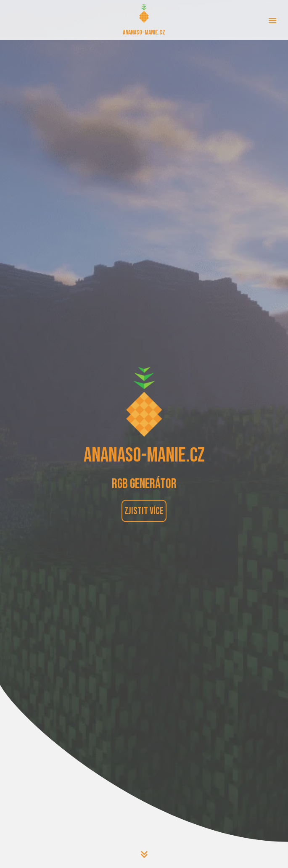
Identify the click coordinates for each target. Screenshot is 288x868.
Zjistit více (144, 511)
